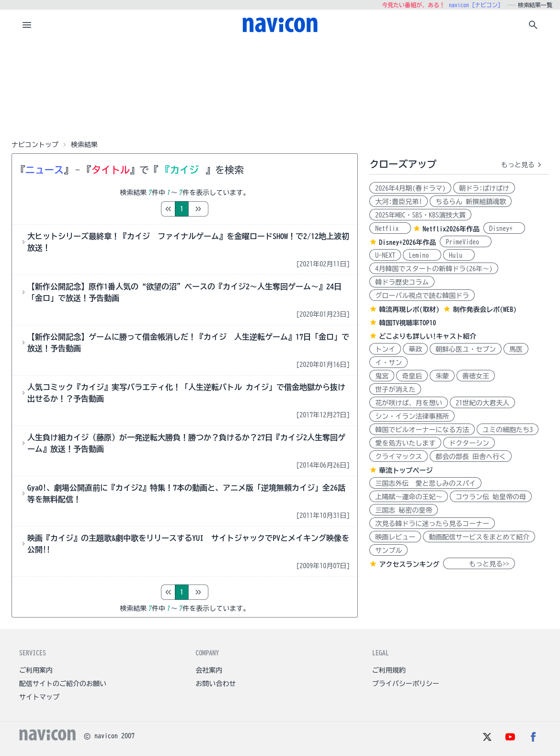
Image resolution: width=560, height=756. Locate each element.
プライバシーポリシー (406, 684)
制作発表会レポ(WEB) (485, 309)
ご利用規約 (389, 670)
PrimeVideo (466, 242)
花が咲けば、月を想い (409, 403)
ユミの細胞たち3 (508, 430)
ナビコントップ (35, 145)
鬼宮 (382, 376)
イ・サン (389, 363)
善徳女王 (476, 376)
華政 (415, 349)
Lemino (422, 255)
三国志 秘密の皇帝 (404, 510)
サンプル (389, 550)
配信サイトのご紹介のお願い (63, 684)
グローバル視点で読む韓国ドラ (422, 296)
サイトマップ (39, 697)
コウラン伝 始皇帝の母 (491, 497)
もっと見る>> (479, 564)
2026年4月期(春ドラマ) (410, 188)
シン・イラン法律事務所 (412, 416)
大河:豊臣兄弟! (399, 202)
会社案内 (209, 670)
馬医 (516, 349)
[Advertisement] (280, 88)
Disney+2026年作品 (407, 242)
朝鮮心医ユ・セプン (466, 349)
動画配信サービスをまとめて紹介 (479, 537)
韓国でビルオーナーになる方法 (422, 430)
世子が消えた (395, 389)
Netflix (390, 229)
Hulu (459, 255)
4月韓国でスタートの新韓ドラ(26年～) (434, 269)
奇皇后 (412, 376)
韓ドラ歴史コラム (402, 282)
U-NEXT (385, 255)
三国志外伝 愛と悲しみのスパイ (425, 483)
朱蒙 (442, 376)
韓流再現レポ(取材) (409, 309)
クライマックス (399, 457)
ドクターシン (469, 443)
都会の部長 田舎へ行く (471, 457)
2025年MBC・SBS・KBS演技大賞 (420, 215)
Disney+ (504, 229)
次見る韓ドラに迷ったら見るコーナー (432, 524)
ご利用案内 (36, 670)
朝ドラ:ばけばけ (484, 188)
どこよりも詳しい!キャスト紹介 (428, 336)
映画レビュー (395, 537)
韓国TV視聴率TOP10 (407, 323)
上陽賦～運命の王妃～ (409, 497)
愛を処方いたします (405, 443)
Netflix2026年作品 (451, 229)
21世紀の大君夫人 (482, 403)
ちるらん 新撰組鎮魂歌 (471, 202)
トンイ (385, 349)
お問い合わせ (216, 684)
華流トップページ (406, 470)
